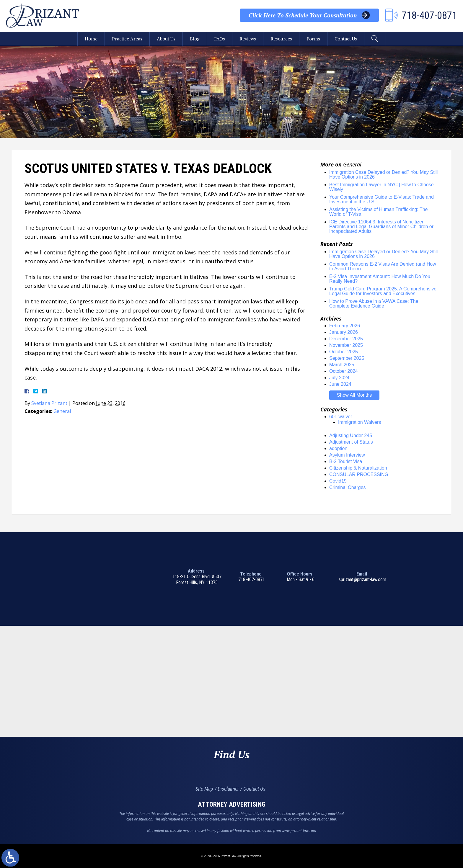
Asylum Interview (347, 455)
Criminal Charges (348, 487)
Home (90, 39)
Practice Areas (126, 39)
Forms (314, 39)
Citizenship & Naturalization (358, 468)
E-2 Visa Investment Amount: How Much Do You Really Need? (380, 279)
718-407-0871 (252, 580)
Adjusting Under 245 (351, 435)
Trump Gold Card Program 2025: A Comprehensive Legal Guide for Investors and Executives (383, 291)
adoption (338, 448)
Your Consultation (302, 15)
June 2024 (340, 384)
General (62, 411)
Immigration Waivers (360, 422)
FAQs (220, 39)
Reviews (248, 39)
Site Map (204, 789)
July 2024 (339, 378)
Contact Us (347, 39)
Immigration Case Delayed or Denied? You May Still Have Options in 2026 (383, 175)
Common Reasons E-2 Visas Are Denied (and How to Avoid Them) (383, 266)
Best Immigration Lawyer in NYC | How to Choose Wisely (382, 187)
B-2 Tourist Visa (346, 461)
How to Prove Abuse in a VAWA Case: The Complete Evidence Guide (374, 304)
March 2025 (342, 365)
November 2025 (346, 345)
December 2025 (346, 339)
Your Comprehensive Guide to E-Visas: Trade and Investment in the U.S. (382, 199)
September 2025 (347, 358)
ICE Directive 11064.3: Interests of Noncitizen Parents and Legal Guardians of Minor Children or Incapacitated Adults (381, 227)
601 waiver (341, 417)
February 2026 (345, 326)
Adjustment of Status (351, 442)
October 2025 (344, 352)
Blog (195, 39)
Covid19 (338, 481)
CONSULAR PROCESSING (359, 474)
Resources (282, 39)
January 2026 (344, 332)
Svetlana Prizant (49, 403)
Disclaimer (228, 789)
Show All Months (354, 395)
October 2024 (344, 371)
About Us (166, 39)
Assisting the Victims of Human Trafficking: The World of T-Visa (378, 212)
